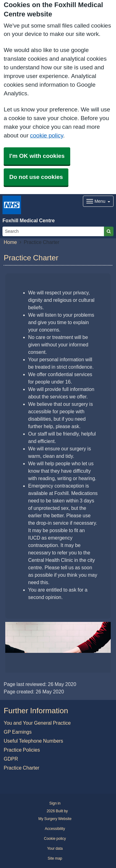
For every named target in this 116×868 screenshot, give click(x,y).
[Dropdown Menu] (98, 201)
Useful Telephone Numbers (33, 741)
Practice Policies (22, 750)
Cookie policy (55, 839)
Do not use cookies (36, 177)
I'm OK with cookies (37, 156)
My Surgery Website (55, 819)
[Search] (53, 231)
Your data (55, 848)
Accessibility (55, 829)
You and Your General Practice (37, 723)
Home (10, 242)
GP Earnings (18, 732)
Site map (55, 858)
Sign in (55, 803)
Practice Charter (21, 768)
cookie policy (47, 135)
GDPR (11, 759)
